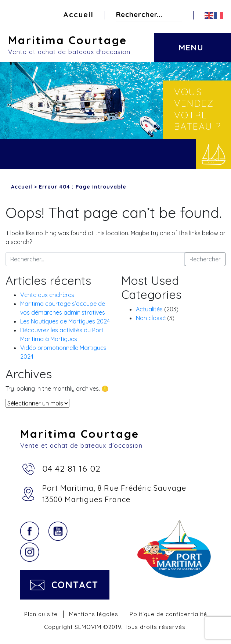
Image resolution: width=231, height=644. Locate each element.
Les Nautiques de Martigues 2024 (65, 321)
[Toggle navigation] (190, 42)
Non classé (151, 318)
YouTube (58, 531)
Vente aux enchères (47, 295)
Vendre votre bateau (214, 154)
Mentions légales (94, 614)
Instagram (30, 552)
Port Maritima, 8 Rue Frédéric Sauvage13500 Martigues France (114, 494)
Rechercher (176, 14)
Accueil (78, 15)
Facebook (30, 531)
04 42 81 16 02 (71, 468)
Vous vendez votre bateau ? (198, 109)
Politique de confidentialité (168, 614)
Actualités (149, 309)
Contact (75, 585)
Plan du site (41, 614)
